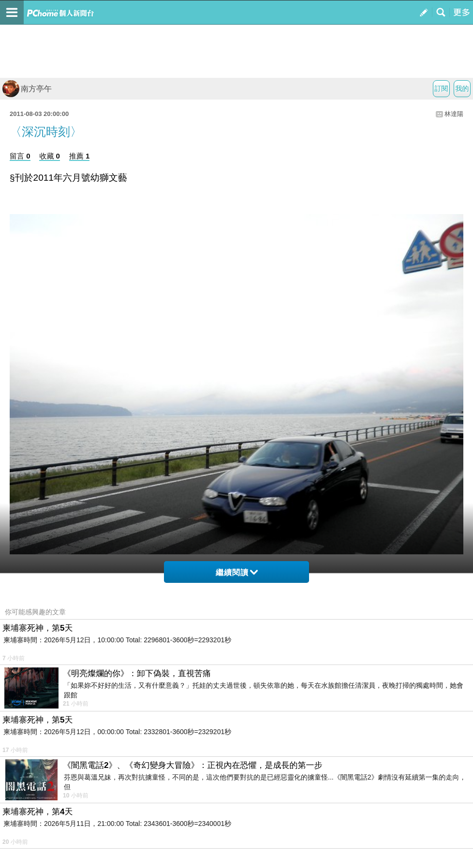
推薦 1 (80, 156)
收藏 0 (50, 156)
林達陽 (454, 114)
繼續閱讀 (237, 572)
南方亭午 (27, 89)
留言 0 (20, 156)
